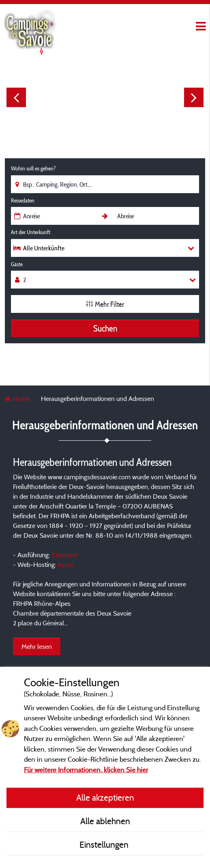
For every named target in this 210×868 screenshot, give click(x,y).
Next (194, 97)
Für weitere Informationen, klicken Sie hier (86, 770)
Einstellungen (105, 844)
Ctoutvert (64, 555)
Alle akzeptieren (105, 797)
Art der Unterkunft (31, 232)
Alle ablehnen (105, 821)
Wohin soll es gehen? (33, 168)
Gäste (17, 264)
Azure (65, 564)
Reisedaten (23, 200)
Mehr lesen (37, 646)
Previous (16, 97)
